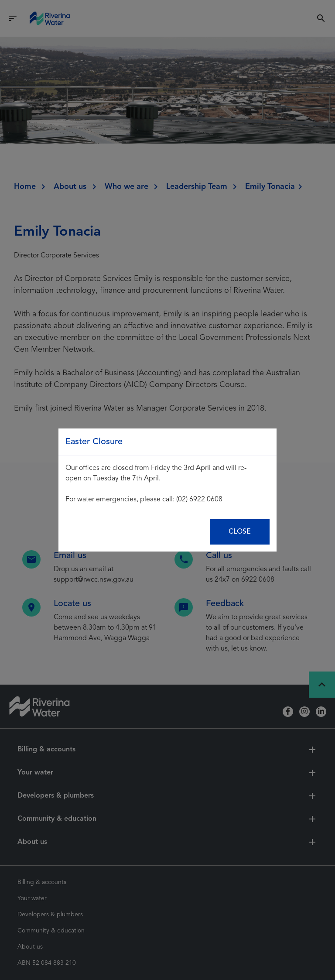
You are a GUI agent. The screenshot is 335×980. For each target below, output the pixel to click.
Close (240, 532)
